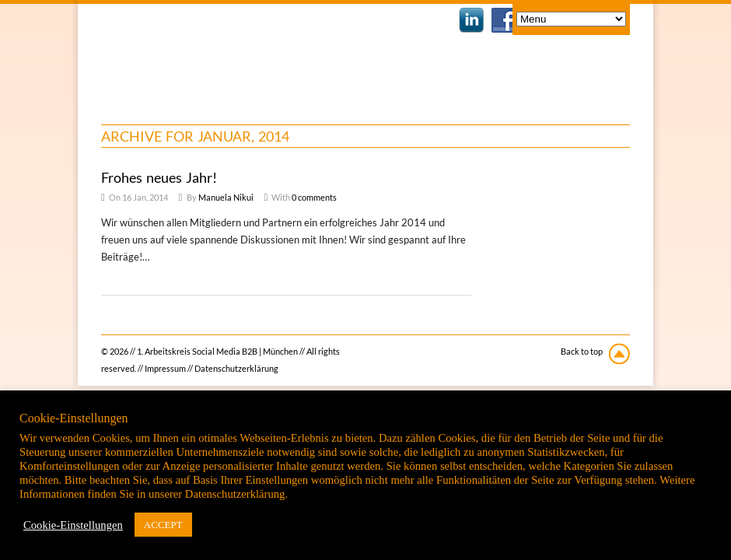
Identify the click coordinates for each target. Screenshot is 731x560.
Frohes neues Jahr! (159, 177)
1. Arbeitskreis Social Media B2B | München (227, 54)
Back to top (582, 351)
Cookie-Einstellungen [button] (73, 525)
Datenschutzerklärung (236, 368)
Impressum (165, 368)
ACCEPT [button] (163, 525)
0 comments (314, 197)
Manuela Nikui (226, 197)
